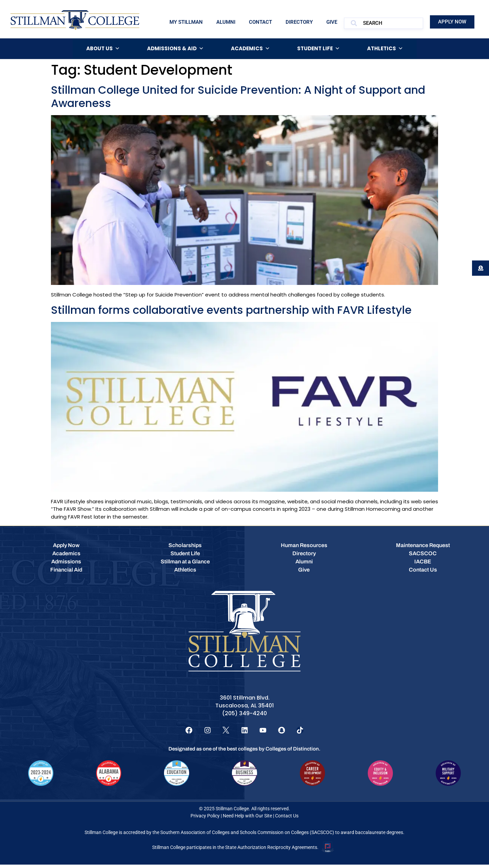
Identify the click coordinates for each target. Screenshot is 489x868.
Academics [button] (250, 49)
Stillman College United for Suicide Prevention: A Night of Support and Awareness (238, 96)
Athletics (385, 49)
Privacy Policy (205, 819)
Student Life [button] (319, 49)
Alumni (226, 22)
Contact (260, 22)
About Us (103, 49)
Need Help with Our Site (247, 819)
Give (332, 22)
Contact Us (287, 819)
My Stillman (186, 22)
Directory (299, 22)
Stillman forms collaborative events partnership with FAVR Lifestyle (231, 310)
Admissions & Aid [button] (175, 49)
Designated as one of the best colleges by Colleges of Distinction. (244, 753)
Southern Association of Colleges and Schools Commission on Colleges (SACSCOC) (247, 836)
